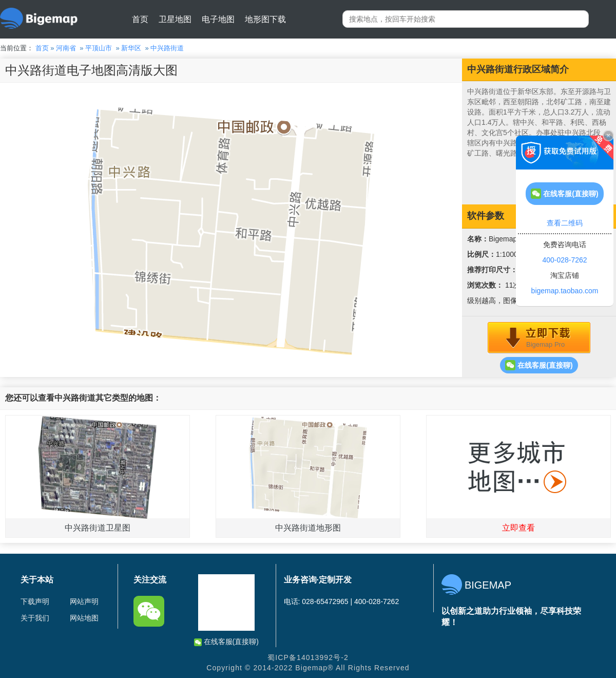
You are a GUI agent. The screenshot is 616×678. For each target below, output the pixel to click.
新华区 (131, 48)
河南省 (66, 48)
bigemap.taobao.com (565, 291)
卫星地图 (175, 19)
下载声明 (35, 601)
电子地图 (218, 19)
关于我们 (35, 618)
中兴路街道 (167, 48)
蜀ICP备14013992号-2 (308, 657)
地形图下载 (265, 19)
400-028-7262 (564, 260)
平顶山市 (99, 48)
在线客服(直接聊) (539, 365)
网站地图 (84, 618)
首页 (140, 19)
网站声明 (84, 601)
